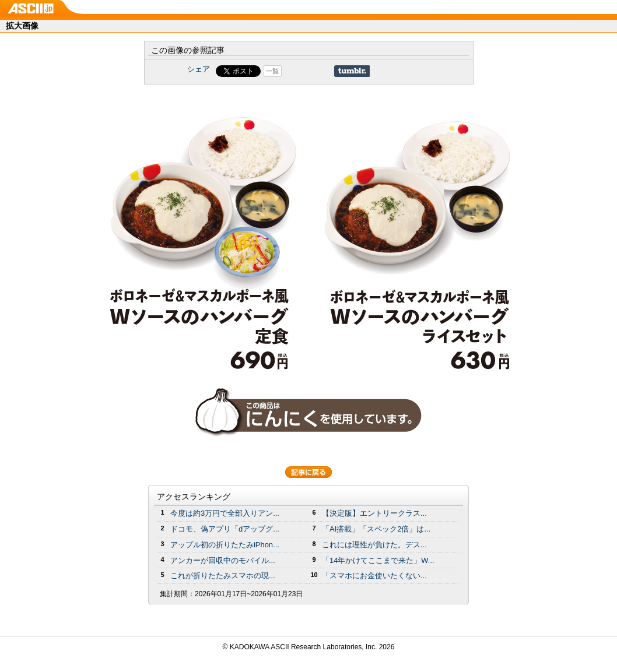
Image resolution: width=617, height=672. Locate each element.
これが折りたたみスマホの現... (223, 576)
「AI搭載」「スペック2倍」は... (376, 529)
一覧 (272, 71)
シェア (199, 69)
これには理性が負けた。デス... (374, 545)
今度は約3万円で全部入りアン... (225, 513)
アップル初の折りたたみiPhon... (225, 545)
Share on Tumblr (352, 71)
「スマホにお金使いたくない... (374, 576)
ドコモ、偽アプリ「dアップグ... (225, 529)
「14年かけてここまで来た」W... (378, 560)
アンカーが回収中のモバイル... (223, 560)
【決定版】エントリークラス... (374, 513)
